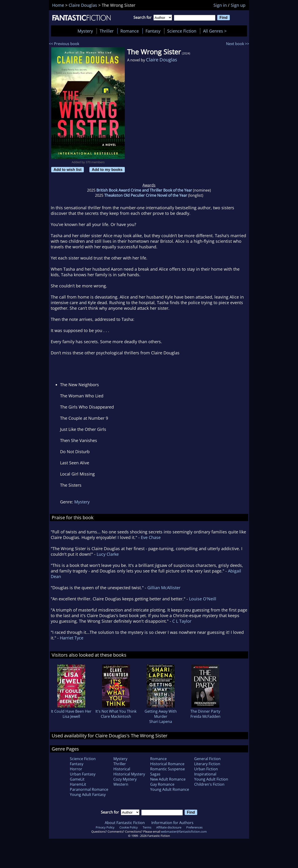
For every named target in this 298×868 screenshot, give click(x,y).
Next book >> (238, 44)
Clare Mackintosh (116, 716)
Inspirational (205, 774)
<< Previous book (64, 44)
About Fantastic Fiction (125, 823)
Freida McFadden (205, 716)
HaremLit (78, 784)
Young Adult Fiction (211, 779)
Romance (130, 31)
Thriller (107, 31)
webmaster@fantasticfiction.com (184, 831)
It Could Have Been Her (71, 711)
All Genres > (216, 31)
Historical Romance (167, 764)
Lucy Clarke (108, 554)
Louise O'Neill (203, 599)
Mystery (85, 31)
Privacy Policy (105, 827)
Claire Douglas (162, 60)
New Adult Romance (168, 779)
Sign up (238, 5)
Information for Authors (172, 823)
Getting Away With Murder (161, 714)
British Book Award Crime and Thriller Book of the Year (144, 190)
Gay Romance (162, 784)
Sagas (155, 774)
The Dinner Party (205, 711)
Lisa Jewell (71, 716)
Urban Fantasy (83, 774)
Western (121, 784)
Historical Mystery (129, 774)
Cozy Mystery (125, 779)
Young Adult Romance (170, 789)
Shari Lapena (161, 722)
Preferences (194, 827)
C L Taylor (182, 621)
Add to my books (107, 170)
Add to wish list (68, 170)
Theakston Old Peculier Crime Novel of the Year (146, 195)
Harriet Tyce (72, 638)
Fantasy (153, 31)
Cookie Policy (129, 827)
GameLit (77, 779)
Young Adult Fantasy (88, 795)
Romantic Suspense (168, 769)
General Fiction (207, 759)
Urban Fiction (206, 769)
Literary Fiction (207, 764)
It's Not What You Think (116, 711)
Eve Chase (151, 537)
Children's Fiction (209, 784)
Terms (147, 827)
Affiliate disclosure (169, 827)
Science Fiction (182, 31)
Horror (76, 769)
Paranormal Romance (89, 789)
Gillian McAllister (164, 588)
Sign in (220, 5)
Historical (122, 769)
